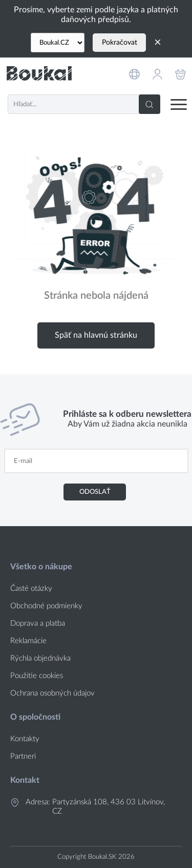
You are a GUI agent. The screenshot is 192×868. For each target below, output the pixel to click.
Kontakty (25, 739)
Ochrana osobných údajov (52, 693)
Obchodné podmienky (46, 606)
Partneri (23, 756)
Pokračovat (120, 43)
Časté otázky (31, 589)
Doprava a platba (38, 623)
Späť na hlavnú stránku (96, 335)
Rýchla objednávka (40, 658)
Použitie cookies (37, 676)
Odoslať (95, 492)
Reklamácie (28, 641)
